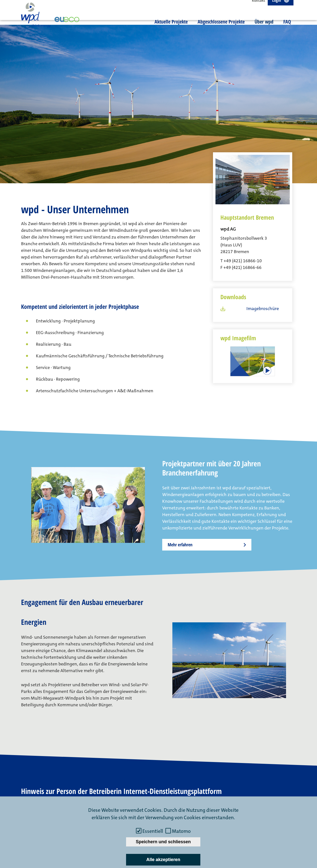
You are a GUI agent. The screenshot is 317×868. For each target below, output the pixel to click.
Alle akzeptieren (163, 860)
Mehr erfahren (180, 497)
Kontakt (259, 6)
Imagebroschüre (263, 261)
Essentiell (153, 831)
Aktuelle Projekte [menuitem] (171, 27)
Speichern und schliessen (163, 842)
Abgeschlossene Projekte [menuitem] (221, 27)
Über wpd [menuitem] (264, 27)
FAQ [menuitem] (287, 27)
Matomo (181, 831)
